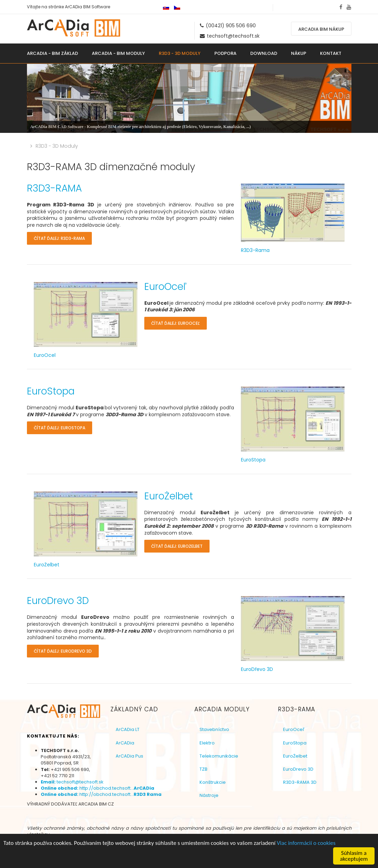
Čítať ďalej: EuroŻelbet (177, 546)
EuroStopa (51, 391)
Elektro (207, 743)
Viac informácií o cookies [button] (306, 855)
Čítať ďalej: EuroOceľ (176, 323)
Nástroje (209, 795)
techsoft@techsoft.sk (233, 36)
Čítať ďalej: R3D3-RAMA (59, 238)
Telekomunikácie (219, 756)
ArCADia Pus (129, 756)
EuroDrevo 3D (58, 601)
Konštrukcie (213, 782)
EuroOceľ (165, 287)
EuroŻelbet (169, 496)
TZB (203, 769)
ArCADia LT (128, 729)
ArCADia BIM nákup (321, 29)
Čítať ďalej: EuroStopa (60, 428)
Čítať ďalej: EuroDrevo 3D (63, 651)
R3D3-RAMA (54, 188)
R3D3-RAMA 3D (300, 782)
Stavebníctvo (214, 729)
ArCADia (125, 743)
